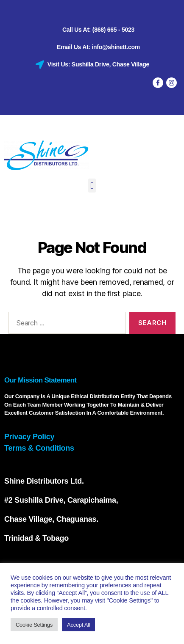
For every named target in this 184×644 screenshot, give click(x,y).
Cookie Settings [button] (34, 625)
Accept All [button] (78, 625)
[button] (92, 186)
